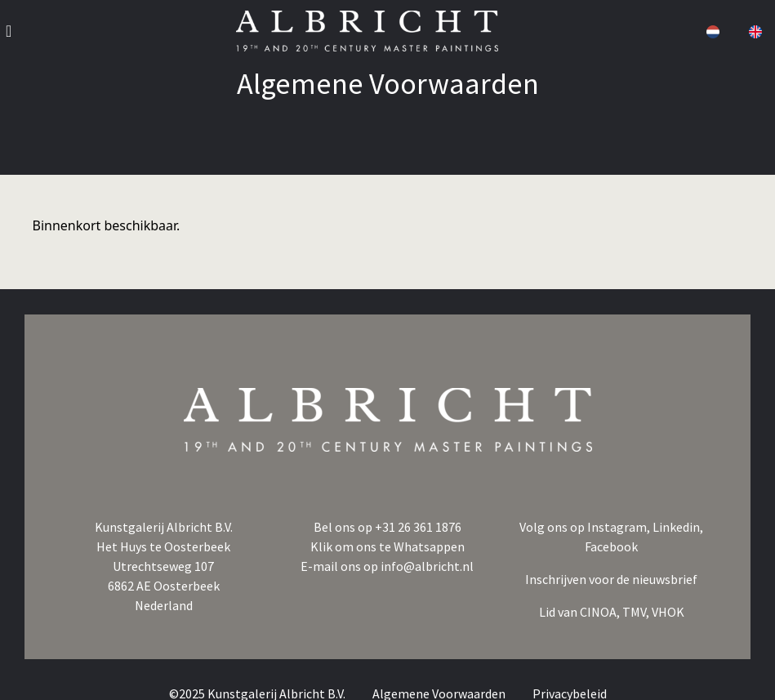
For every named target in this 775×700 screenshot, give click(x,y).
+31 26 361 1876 (418, 527)
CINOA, (601, 612)
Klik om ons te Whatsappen (387, 546)
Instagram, (620, 527)
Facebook (611, 546)
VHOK (668, 612)
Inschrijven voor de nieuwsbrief (611, 579)
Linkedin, (678, 527)
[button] (711, 31)
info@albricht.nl (427, 566)
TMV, (637, 612)
